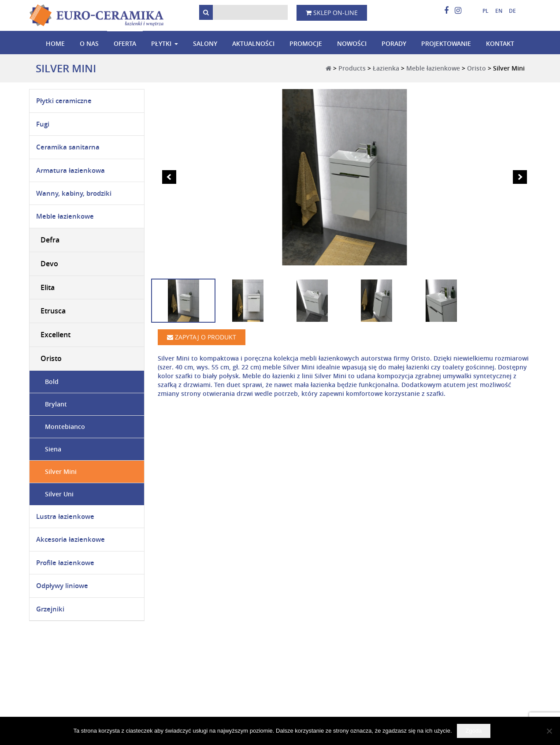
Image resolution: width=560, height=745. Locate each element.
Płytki (161, 43)
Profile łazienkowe (65, 563)
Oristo (477, 68)
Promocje (306, 43)
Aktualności (253, 43)
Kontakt (500, 43)
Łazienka (386, 68)
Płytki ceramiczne (64, 101)
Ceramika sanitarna (68, 147)
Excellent (56, 335)
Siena (53, 449)
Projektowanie (446, 43)
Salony (205, 43)
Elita (48, 287)
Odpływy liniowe (62, 586)
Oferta (125, 43)
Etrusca (53, 311)
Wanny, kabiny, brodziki (74, 193)
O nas (89, 43)
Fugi (43, 124)
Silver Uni (59, 494)
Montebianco (65, 427)
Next (520, 177)
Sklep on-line (332, 13)
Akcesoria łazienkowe (70, 539)
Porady (394, 43)
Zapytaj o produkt (202, 337)
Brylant (56, 404)
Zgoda (474, 731)
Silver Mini (61, 471)
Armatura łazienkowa (70, 170)
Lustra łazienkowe (65, 516)
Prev (169, 177)
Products (352, 68)
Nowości (352, 43)
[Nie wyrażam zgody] (549, 731)
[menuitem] (482, 11)
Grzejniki (50, 609)
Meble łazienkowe (433, 68)
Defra (50, 240)
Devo (49, 264)
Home (55, 43)
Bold (52, 382)
